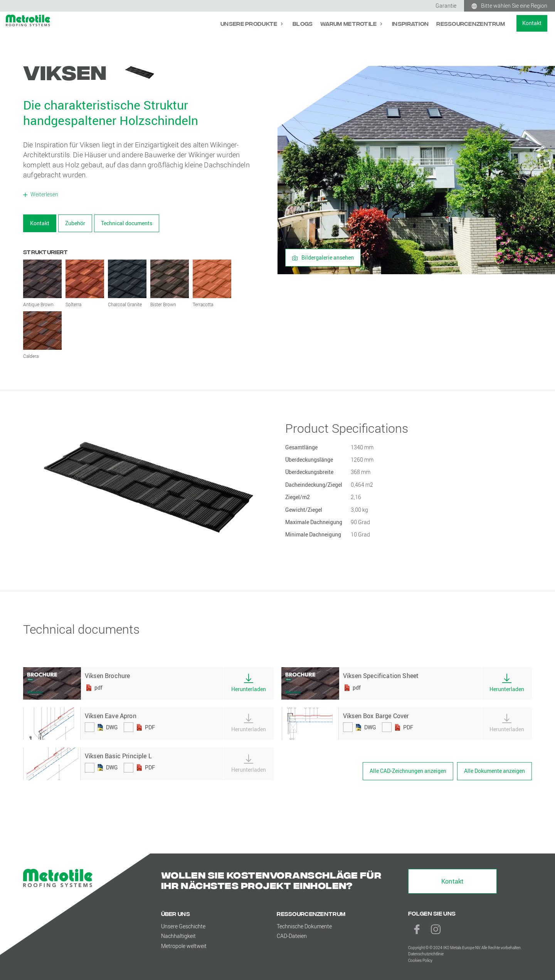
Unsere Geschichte (183, 926)
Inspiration (410, 23)
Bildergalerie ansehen (323, 257)
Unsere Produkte (249, 23)
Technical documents (127, 223)
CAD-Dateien (292, 936)
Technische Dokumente (304, 926)
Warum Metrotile (349, 23)
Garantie (446, 6)
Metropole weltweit (184, 946)
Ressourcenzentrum (471, 23)
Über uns (176, 913)
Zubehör (75, 223)
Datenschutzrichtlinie (426, 954)
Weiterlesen (44, 194)
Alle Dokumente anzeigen (494, 771)
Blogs (303, 23)
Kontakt (532, 23)
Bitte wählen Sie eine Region (514, 6)
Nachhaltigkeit (178, 936)
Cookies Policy (420, 961)
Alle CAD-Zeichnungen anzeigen (408, 771)
